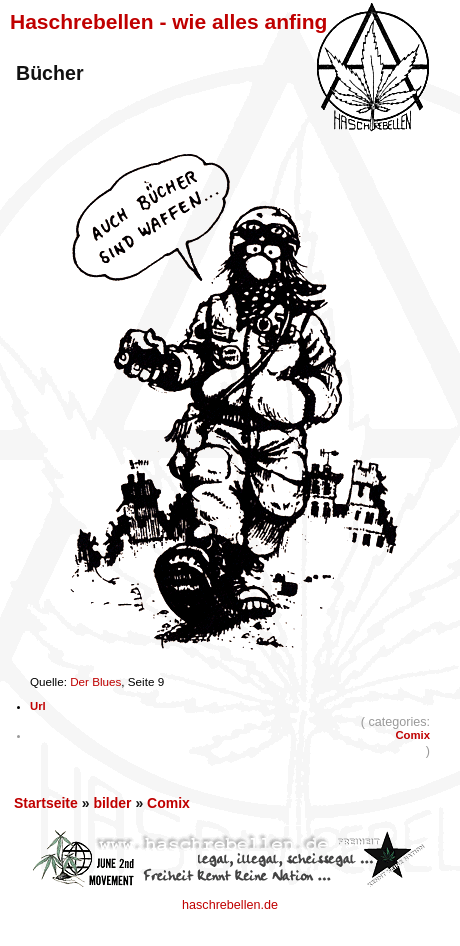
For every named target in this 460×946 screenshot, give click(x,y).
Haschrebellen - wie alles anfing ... (180, 21)
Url (38, 706)
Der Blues (95, 681)
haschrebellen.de (230, 905)
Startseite (46, 803)
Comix (412, 735)
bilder (112, 803)
